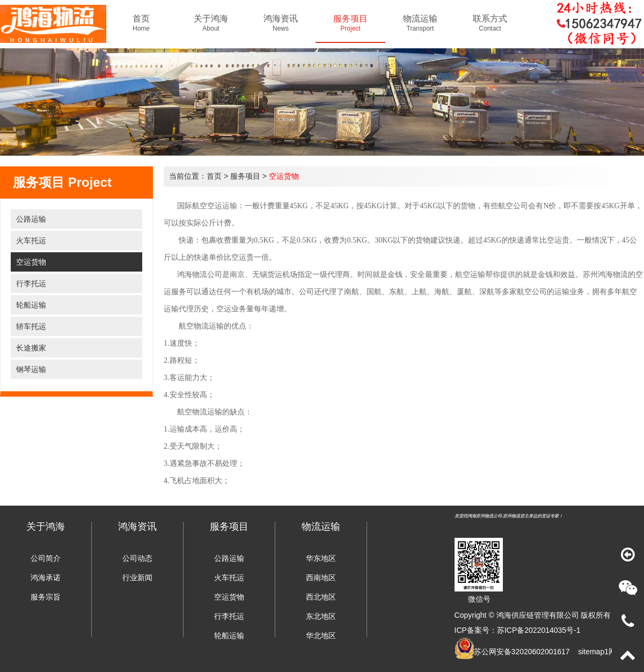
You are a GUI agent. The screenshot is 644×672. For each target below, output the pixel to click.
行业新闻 (137, 578)
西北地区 (321, 597)
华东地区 (321, 558)
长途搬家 (31, 348)
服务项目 (245, 176)
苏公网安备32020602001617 (522, 652)
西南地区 (321, 578)
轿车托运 (31, 326)
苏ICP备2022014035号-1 (539, 630)
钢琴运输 (31, 369)
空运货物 (31, 262)
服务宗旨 (46, 597)
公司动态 (137, 558)
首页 (214, 176)
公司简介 (46, 558)
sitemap (591, 652)
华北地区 (321, 636)
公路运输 (31, 219)
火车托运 (31, 240)
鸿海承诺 (46, 578)
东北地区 (321, 616)
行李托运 (31, 283)
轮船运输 (31, 305)
